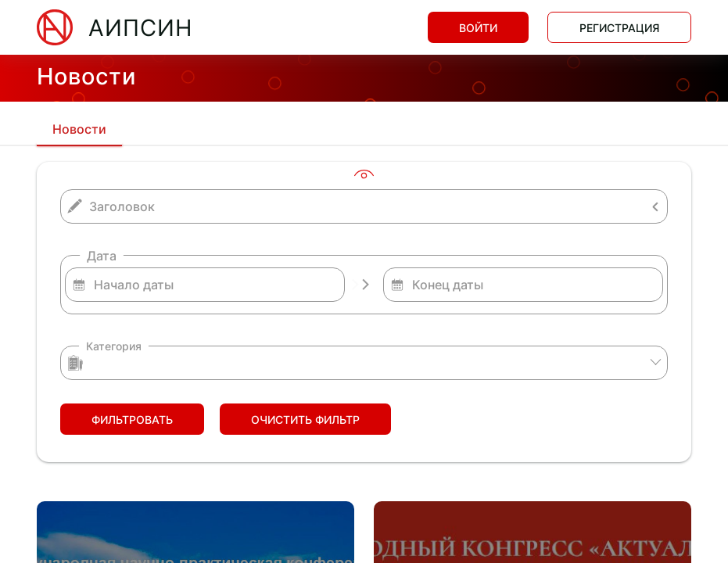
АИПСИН (140, 28)
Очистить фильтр (305, 420)
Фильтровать (132, 420)
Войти (478, 28)
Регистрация (619, 28)
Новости (79, 129)
